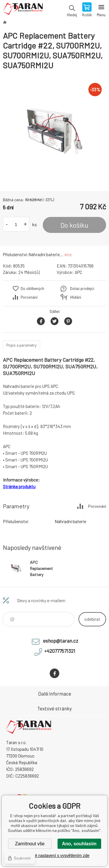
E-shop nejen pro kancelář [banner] (23, 10)
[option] (54, 131)
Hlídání (76, 297)
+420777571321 (60, 651)
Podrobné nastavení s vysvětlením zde (54, 855)
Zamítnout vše (30, 844)
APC (78, 272)
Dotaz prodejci (82, 288)
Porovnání (29, 297)
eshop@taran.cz (61, 641)
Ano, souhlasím (79, 844)
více (68, 254)
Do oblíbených (32, 288)
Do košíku (74, 225)
